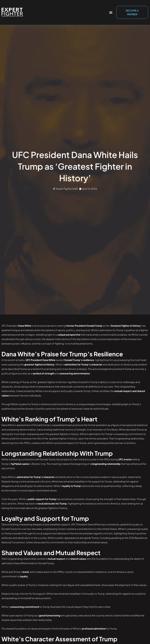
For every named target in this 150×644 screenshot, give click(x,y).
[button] (111, 12)
